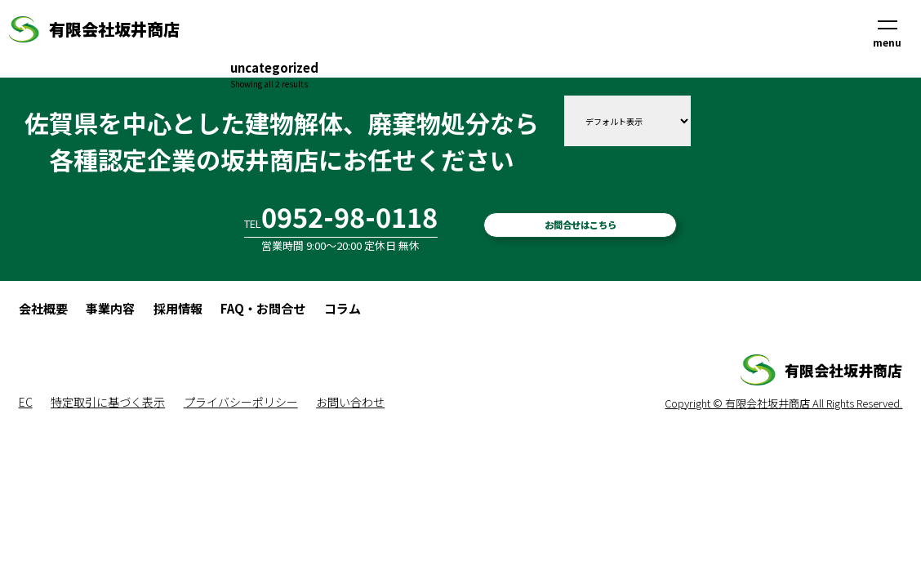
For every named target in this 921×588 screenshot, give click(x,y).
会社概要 (43, 308)
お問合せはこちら (581, 225)
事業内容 (110, 308)
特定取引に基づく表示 (108, 402)
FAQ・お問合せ (263, 308)
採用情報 (178, 308)
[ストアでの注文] (627, 121)
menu (887, 35)
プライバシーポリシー (241, 402)
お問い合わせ (350, 402)
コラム (343, 308)
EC (26, 402)
